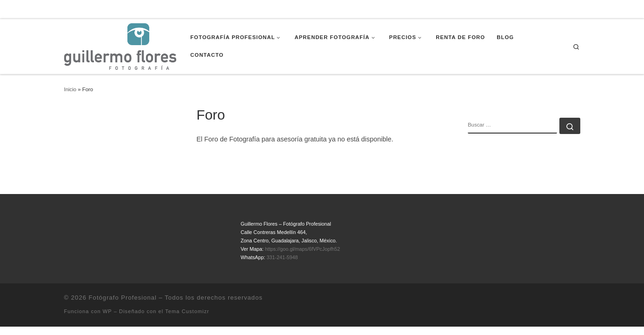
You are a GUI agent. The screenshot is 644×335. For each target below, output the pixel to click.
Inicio (70, 89)
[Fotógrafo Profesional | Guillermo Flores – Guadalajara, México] (120, 46)
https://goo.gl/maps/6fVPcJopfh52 (302, 249)
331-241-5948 (282, 257)
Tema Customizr (187, 311)
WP (107, 311)
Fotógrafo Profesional (123, 298)
